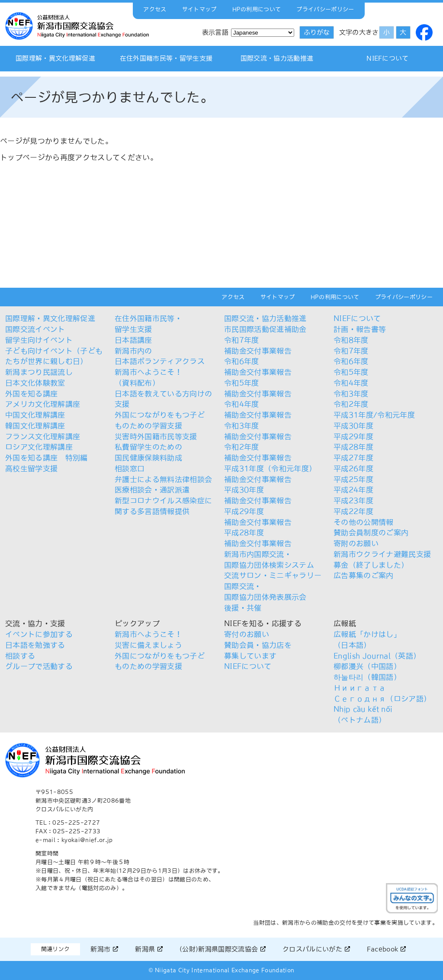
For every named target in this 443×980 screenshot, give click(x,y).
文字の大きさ (359, 32)
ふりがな (317, 32)
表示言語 (215, 32)
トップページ (22, 157)
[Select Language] (263, 33)
